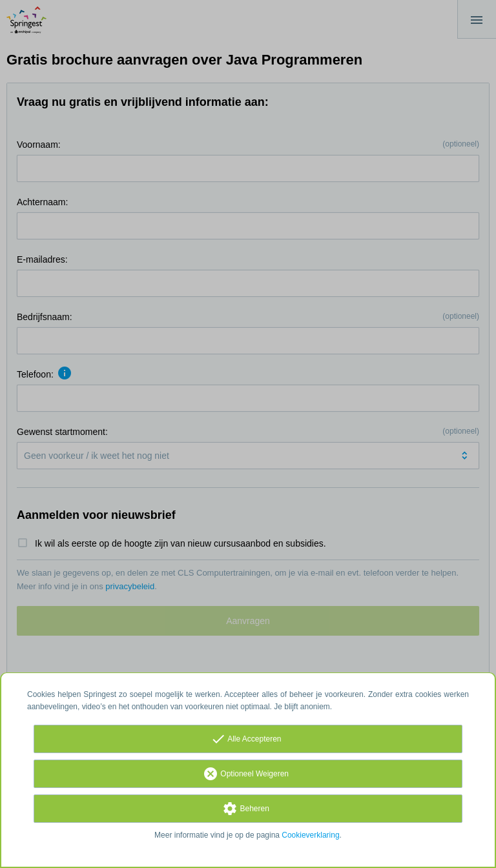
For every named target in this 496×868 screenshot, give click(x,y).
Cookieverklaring (310, 835)
